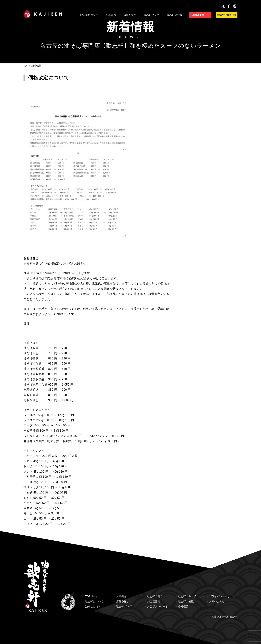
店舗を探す (123, 601)
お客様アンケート (158, 606)
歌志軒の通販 (186, 601)
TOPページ (92, 596)
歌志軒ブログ (124, 606)
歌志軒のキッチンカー (191, 596)
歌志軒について (94, 601)
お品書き (121, 596)
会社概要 (183, 606)
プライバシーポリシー (222, 596)
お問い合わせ (217, 601)
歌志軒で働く (155, 596)
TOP (26, 66)
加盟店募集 (154, 601)
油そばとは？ (93, 606)
